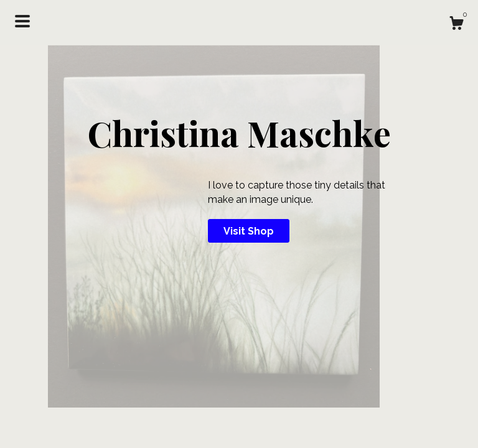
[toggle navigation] (22, 21)
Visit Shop (249, 231)
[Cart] (456, 25)
